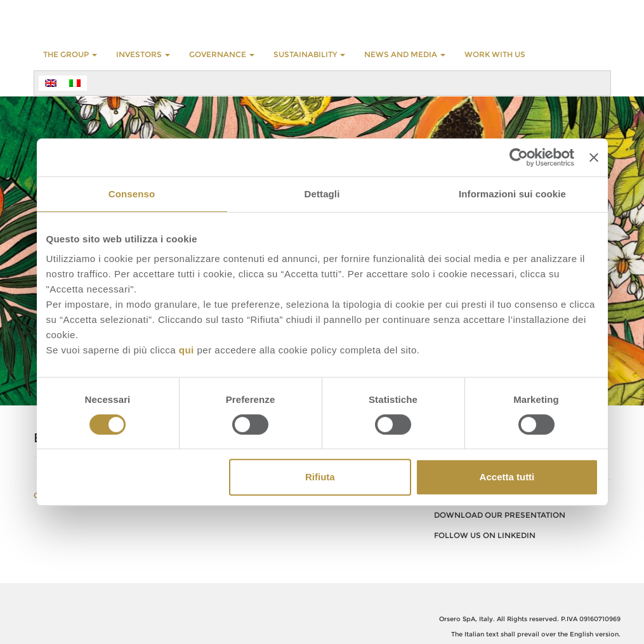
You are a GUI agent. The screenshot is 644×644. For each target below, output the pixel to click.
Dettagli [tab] (322, 194)
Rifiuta (320, 477)
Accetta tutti (507, 477)
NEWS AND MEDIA (405, 54)
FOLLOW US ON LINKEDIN (485, 535)
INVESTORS (143, 54)
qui (187, 350)
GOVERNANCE (222, 54)
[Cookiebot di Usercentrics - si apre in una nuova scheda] (519, 157)
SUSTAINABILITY (309, 54)
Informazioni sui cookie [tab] (512, 194)
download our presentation (500, 515)
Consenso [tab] (132, 194)
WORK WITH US (495, 54)
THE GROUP (70, 54)
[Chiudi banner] (594, 157)
